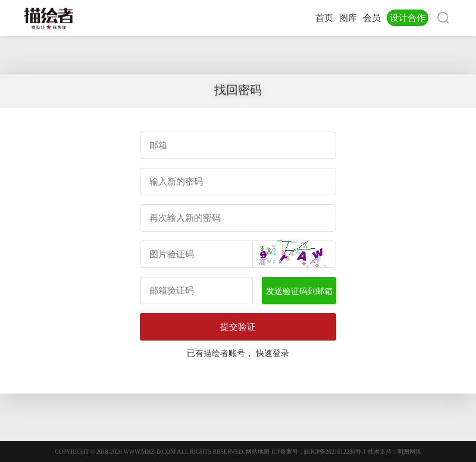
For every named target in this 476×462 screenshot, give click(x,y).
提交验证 (238, 327)
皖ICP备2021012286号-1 (335, 452)
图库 (348, 18)
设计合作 (408, 18)
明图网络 (409, 452)
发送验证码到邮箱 (299, 291)
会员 (372, 18)
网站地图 (258, 452)
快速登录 (273, 353)
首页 (324, 18)
